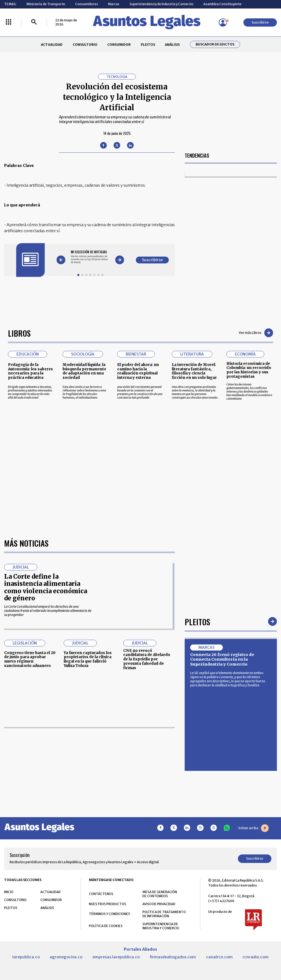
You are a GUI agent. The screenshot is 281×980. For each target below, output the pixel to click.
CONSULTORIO (85, 45)
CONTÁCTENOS (101, 894)
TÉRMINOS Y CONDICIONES (109, 914)
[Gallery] (90, 257)
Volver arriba (253, 828)
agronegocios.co (66, 957)
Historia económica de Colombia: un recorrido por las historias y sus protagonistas (249, 370)
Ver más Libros (256, 333)
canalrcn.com (219, 957)
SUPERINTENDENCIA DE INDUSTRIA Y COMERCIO (161, 926)
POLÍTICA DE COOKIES (106, 926)
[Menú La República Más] (9, 22)
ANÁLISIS (172, 45)
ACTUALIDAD (52, 45)
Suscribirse (260, 22)
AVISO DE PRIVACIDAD (159, 904)
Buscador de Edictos (215, 44)
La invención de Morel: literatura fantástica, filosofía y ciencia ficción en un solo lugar (194, 371)
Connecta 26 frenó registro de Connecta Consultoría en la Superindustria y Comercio (222, 659)
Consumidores (87, 4)
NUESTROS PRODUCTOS (108, 904)
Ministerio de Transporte (46, 4)
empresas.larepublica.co (116, 957)
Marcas (114, 4)
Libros (19, 333)
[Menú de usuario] (223, 22)
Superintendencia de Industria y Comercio (161, 4)
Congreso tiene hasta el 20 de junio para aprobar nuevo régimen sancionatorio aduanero (30, 659)
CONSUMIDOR (119, 45)
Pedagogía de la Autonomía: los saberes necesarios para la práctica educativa (30, 371)
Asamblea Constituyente (222, 4)
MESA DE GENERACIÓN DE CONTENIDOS (160, 894)
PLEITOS (148, 45)
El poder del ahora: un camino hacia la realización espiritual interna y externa (138, 371)
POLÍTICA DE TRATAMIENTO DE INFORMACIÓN (164, 914)
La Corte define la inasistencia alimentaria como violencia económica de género (46, 587)
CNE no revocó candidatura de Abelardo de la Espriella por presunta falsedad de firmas (147, 659)
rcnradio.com (256, 957)
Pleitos (197, 622)
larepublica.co (26, 957)
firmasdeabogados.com (173, 957)
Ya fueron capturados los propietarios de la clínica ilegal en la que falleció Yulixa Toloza (88, 659)
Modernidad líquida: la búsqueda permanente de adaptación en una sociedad (84, 371)
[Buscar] (34, 22)
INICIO (9, 892)
